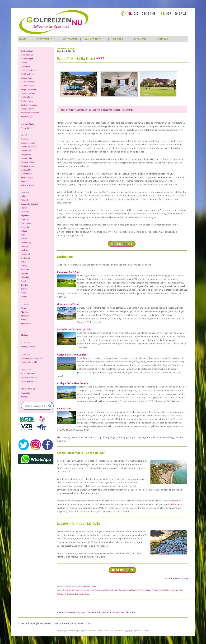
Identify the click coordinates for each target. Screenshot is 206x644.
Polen (23, 262)
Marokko (25, 312)
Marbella (87, 586)
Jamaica (24, 397)
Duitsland (25, 212)
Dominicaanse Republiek (31, 358)
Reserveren (128, 110)
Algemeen (141, 39)
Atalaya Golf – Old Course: (72, 355)
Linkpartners (136, 631)
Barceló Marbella (69, 590)
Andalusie (25, 139)
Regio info (107, 110)
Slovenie (25, 273)
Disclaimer (120, 631)
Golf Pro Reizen (28, 86)
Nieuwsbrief (26, 128)
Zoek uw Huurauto (29, 105)
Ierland (24, 231)
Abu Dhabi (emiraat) (30, 377)
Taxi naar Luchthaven (30, 113)
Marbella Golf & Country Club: (74, 329)
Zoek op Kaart (27, 51)
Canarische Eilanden (30, 204)
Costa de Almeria (28, 162)
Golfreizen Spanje (144, 590)
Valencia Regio (27, 185)
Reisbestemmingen (74, 631)
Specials (119, 39)
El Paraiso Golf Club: (68, 304)
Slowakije (25, 277)
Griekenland (26, 223)
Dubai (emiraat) (28, 381)
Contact (164, 39)
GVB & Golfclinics (29, 70)
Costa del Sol (69, 586)
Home (58, 631)
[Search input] (36, 406)
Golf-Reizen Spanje (179, 578)
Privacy (100, 631)
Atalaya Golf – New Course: (73, 383)
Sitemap (64, 631)
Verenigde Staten (28, 347)
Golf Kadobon (27, 97)
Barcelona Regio (28, 143)
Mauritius (25, 316)
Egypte (24, 308)
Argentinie (25, 393)
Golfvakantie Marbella (65, 594)
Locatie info (95, 110)
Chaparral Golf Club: (68, 272)
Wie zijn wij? (146, 631)
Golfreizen (79, 586)
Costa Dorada (27, 174)
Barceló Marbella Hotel (85, 590)
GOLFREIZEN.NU (82, 623)
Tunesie (24, 320)
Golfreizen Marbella (130, 590)
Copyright (128, 631)
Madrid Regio (27, 178)
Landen (24, 62)
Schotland (25, 269)
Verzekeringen (27, 116)
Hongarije (25, 227)
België (24, 196)
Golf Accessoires (28, 93)
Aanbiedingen (95, 39)
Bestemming (46, 39)
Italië (23, 235)
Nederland (25, 254)
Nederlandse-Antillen (30, 362)
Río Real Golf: (65, 408)
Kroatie (24, 239)
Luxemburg (26, 242)
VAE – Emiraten (28, 374)
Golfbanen (70, 39)
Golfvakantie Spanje (82, 594)
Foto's (63, 110)
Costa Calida (26, 158)
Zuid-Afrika (26, 323)
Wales (23, 293)
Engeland (25, 215)
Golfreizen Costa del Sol (112, 590)
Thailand (25, 335)
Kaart (117, 110)
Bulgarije (25, 200)
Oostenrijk (25, 258)
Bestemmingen (27, 55)
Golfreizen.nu (176, 504)
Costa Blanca (26, 151)
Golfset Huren (27, 101)
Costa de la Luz (27, 166)
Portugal (24, 266)
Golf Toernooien (28, 82)
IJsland (24, 296)
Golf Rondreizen (28, 74)
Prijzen (71, 110)
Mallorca (25, 181)
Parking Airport (27, 109)
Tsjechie (24, 285)
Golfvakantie (157, 590)
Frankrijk (25, 219)
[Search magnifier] (50, 406)
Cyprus (24, 208)
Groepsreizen (26, 78)
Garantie (112, 631)
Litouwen (25, 246)
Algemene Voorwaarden (89, 631)
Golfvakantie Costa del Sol (172, 590)
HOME (24, 39)
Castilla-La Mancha (29, 147)
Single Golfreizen (28, 89)
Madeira (24, 250)
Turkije (24, 289)
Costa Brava (26, 154)
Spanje (94, 586)
